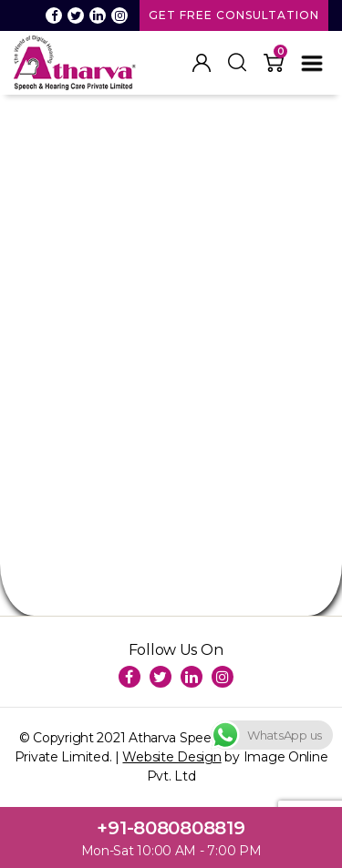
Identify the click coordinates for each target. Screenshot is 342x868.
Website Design (171, 757)
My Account (202, 63)
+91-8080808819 (171, 828)
